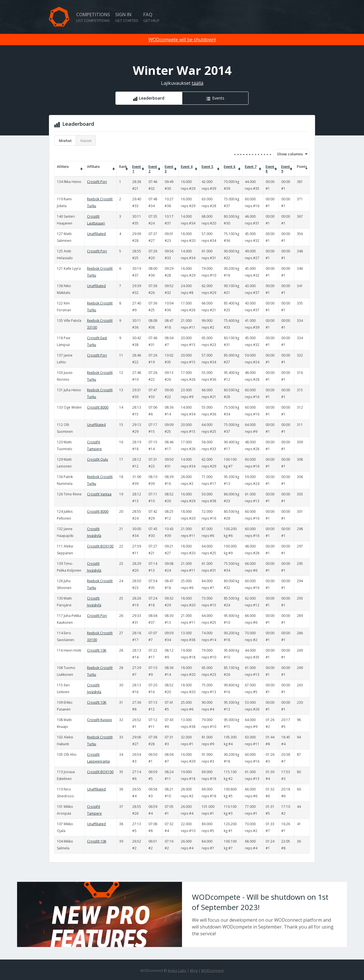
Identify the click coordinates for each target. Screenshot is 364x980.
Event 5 (207, 167)
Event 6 (230, 167)
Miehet (65, 141)
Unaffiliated (96, 234)
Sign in (127, 17)
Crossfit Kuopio (100, 720)
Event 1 (137, 169)
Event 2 (153, 169)
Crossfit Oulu (98, 459)
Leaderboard (152, 98)
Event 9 (286, 169)
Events (218, 98)
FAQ (151, 17)
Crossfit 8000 (98, 407)
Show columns (288, 154)
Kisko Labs (177, 971)
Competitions (93, 17)
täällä (197, 83)
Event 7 (251, 167)
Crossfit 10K (97, 650)
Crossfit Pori (97, 182)
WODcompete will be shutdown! (182, 40)
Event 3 (169, 169)
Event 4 (187, 167)
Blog (194, 971)
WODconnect (213, 971)
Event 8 (270, 169)
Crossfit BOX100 (100, 546)
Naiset (86, 141)
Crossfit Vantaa (99, 494)
